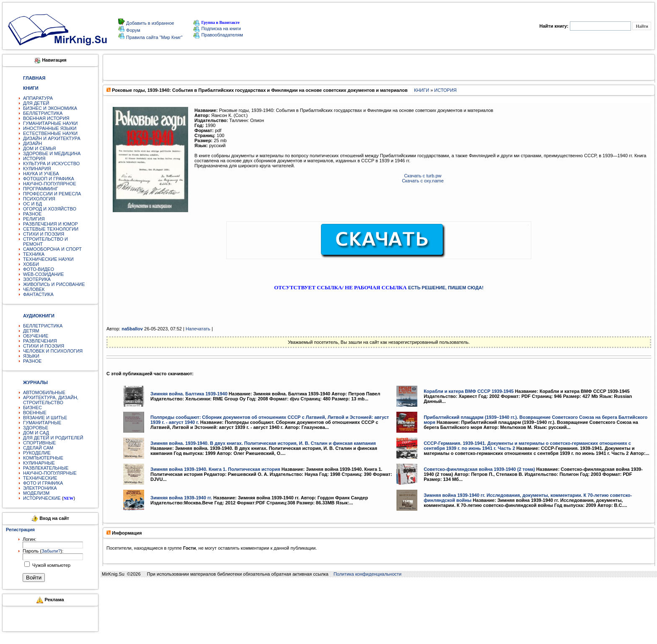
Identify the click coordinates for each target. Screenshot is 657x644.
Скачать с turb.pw (423, 176)
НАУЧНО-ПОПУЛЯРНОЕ (50, 184)
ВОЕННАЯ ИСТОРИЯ (46, 118)
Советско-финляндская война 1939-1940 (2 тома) (479, 469)
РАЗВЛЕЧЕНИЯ (40, 341)
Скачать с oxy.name (423, 181)
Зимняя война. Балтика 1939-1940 (189, 394)
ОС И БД (32, 204)
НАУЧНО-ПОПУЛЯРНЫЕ (50, 473)
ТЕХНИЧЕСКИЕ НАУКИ (48, 259)
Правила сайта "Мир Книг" (154, 37)
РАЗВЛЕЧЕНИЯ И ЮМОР (50, 224)
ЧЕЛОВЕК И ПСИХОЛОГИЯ (53, 351)
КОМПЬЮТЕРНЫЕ (43, 458)
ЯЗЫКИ (31, 356)
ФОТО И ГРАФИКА (43, 483)
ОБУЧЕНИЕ (36, 336)
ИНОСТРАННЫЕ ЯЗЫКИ (50, 128)
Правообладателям (218, 35)
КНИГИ (422, 90)
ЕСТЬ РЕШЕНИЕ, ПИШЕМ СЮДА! (446, 288)
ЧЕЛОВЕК (34, 289)
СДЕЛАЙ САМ (38, 448)
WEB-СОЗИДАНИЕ (44, 274)
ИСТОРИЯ (34, 158)
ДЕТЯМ (31, 331)
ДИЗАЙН (32, 143)
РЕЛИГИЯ (34, 219)
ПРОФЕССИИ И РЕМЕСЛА (52, 194)
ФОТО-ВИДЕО (39, 269)
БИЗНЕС (32, 408)
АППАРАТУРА (38, 98)
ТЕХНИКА (34, 254)
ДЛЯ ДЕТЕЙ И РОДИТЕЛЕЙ (53, 438)
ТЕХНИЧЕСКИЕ (40, 478)
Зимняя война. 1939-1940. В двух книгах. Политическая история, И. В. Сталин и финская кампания (263, 443)
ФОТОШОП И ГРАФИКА (49, 179)
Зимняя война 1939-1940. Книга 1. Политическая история (215, 469)
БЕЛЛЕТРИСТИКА (43, 113)
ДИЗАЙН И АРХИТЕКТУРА (52, 138)
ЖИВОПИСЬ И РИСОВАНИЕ (54, 284)
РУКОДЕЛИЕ (37, 453)
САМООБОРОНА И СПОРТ (52, 249)
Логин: (30, 539)
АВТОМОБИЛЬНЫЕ (44, 392)
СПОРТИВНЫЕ (39, 443)
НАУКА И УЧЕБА (41, 174)
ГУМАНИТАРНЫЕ (42, 423)
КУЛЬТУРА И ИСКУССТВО (51, 164)
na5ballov (132, 329)
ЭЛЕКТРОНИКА (40, 488)
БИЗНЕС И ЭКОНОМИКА (50, 108)
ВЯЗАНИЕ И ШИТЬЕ (45, 418)
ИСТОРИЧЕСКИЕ (42, 498)
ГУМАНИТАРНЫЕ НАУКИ (50, 123)
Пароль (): (43, 551)
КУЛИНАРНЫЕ (39, 463)
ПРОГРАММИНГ (41, 189)
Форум (132, 30)
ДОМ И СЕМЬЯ (39, 148)
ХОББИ (31, 264)
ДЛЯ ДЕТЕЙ (36, 103)
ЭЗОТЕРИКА (37, 279)
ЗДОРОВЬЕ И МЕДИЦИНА (52, 153)
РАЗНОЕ (32, 214)
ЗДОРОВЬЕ (36, 428)
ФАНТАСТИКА (38, 294)
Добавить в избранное (150, 23)
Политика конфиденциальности (367, 574)
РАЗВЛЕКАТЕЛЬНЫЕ (46, 468)
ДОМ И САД (36, 433)
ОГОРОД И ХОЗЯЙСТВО (50, 209)
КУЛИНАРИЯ (37, 169)
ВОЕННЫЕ (35, 413)
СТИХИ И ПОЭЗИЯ (44, 234)
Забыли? (51, 551)
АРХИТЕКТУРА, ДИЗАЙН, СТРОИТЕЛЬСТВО (51, 400)
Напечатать (198, 329)
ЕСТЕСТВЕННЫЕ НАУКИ (50, 133)
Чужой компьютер (51, 565)
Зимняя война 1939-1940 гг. (181, 498)
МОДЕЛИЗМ (36, 493)
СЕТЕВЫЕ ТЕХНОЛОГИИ (51, 229)
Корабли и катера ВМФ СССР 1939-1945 (469, 391)
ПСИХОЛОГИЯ (39, 199)
